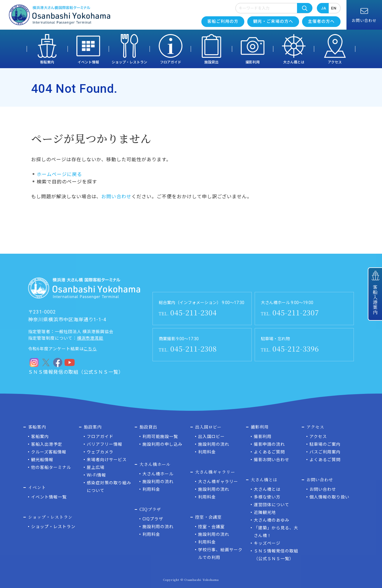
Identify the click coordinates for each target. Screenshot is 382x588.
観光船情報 (42, 460)
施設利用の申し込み (162, 444)
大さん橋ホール (158, 474)
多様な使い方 (267, 497)
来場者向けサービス (107, 460)
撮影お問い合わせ (272, 460)
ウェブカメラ (100, 452)
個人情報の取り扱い (329, 497)
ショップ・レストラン (129, 62)
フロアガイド (171, 62)
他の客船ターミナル (51, 467)
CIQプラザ (153, 519)
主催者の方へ (321, 21)
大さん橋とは (294, 62)
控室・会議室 (211, 527)
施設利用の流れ (158, 482)
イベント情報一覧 (49, 497)
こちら (90, 349)
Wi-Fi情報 (96, 475)
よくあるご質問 (269, 452)
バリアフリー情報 (105, 444)
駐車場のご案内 (325, 444)
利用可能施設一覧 (160, 437)
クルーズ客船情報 (49, 452)
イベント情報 (88, 62)
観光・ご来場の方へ (273, 21)
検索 (305, 8)
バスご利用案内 (325, 452)
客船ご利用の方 (223, 21)
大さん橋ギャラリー (218, 482)
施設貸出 (211, 62)
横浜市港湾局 (90, 338)
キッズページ (267, 543)
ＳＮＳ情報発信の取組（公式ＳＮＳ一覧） (76, 372)
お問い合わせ (116, 197)
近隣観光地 (265, 512)
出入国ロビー (211, 437)
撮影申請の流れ (269, 444)
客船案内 (47, 62)
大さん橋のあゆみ (272, 520)
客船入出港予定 (47, 444)
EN (334, 8)
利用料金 (151, 489)
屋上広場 (96, 467)
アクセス (335, 62)
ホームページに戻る (59, 174)
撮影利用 (253, 62)
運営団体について (272, 505)
